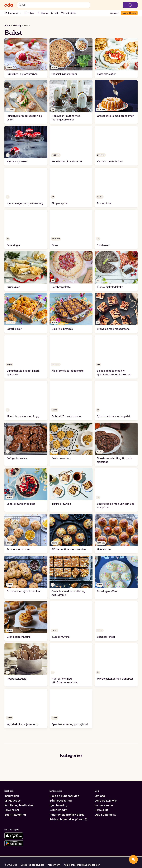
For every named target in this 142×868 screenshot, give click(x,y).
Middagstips (13, 801)
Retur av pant (58, 810)
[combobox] (55, 5)
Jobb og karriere (106, 801)
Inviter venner (104, 805)
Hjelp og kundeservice (64, 796)
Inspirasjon (12, 796)
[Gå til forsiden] (9, 5)
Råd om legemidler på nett (69, 819)
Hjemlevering (58, 805)
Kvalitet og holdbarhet (19, 805)
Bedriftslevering (15, 815)
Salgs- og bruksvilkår (32, 865)
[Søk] (20, 5)
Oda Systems (105, 815)
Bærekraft (101, 810)
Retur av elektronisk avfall (67, 815)
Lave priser (12, 810)
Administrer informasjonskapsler (82, 865)
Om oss (100, 796)
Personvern (54, 865)
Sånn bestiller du (61, 801)
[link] (26, 58)
